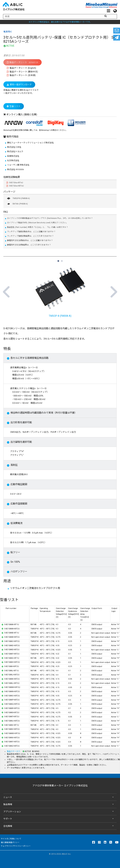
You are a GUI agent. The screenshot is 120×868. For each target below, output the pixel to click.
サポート (59, 819)
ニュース (59, 797)
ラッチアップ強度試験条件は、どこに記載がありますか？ (31, 232)
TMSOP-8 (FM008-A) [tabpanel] (60, 290)
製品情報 (59, 804)
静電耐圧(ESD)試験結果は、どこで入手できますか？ (29, 245)
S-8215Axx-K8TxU (15, 186)
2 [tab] (62, 259)
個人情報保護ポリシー (10, 842)
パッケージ (9, 192)
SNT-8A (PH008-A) (17, 204)
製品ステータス (14, 751)
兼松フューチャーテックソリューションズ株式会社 (30, 143)
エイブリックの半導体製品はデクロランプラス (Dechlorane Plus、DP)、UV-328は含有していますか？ (50, 218)
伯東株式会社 (13, 156)
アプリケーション (59, 812)
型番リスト (14, 106)
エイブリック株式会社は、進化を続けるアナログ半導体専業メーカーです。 (60, 22)
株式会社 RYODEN (15, 169)
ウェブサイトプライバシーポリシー (16, 846)
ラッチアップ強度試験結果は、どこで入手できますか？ (30, 236)
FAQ (6, 212)
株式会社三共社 (14, 147)
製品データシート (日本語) (21, 75)
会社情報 (59, 826)
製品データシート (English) (21, 68)
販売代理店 (12, 137)
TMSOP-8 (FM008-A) (18, 198)
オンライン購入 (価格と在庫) (22, 115)
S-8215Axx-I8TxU (15, 183)
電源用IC (8, 32)
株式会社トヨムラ (15, 151)
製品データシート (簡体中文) (22, 72)
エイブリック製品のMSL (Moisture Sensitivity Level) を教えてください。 (37, 223)
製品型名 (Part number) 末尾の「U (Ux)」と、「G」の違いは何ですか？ (38, 227)
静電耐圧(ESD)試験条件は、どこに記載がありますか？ (30, 240)
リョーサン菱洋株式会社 (18, 165)
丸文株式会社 (13, 160)
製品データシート (23, 62)
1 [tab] (58, 259)
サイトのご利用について (11, 839)
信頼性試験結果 (12, 177)
